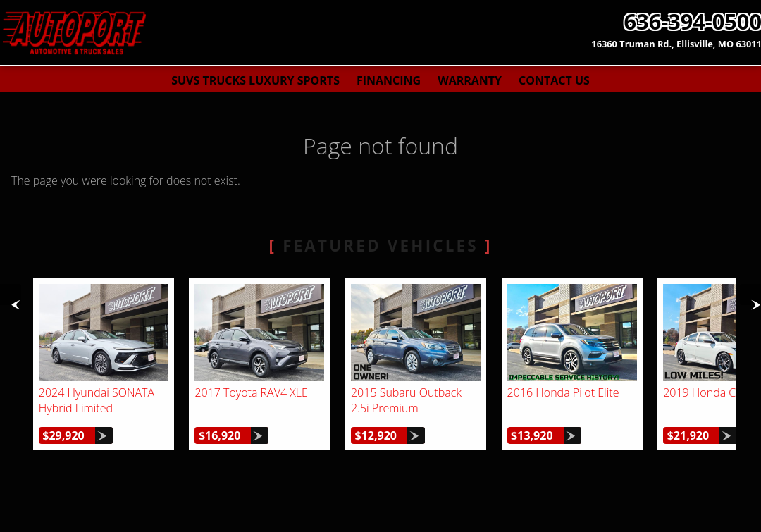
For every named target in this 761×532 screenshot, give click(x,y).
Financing (389, 80)
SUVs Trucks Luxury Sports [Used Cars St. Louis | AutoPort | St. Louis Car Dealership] (255, 80)
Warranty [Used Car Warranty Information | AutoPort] (470, 80)
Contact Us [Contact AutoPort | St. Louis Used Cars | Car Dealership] (554, 80)
